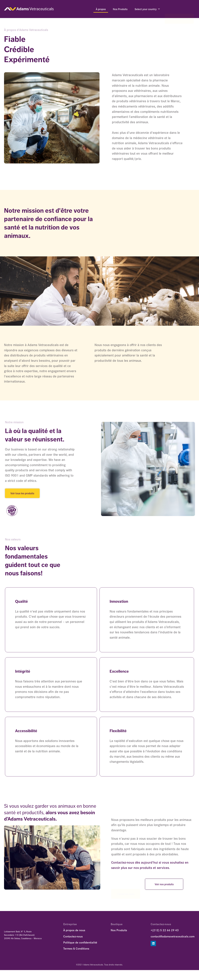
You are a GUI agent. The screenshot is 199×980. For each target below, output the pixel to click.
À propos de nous (74, 934)
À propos (101, 9)
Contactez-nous (179, 9)
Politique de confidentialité (80, 946)
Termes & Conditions (76, 952)
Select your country (147, 9)
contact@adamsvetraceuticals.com (173, 940)
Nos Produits (120, 9)
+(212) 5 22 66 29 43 (165, 934)
